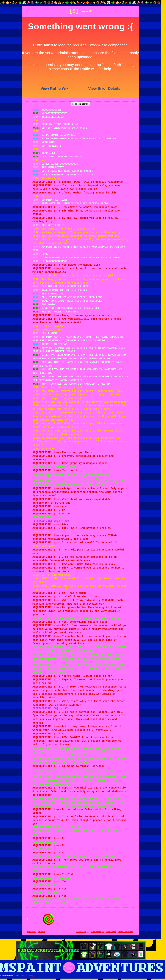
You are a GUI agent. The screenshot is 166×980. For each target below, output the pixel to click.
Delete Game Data (128, 932)
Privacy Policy (30, 976)
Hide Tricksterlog (83, 104)
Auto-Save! (99, 932)
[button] (83, 2)
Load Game (113, 932)
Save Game (84, 932)
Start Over (34, 932)
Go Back (44, 932)
